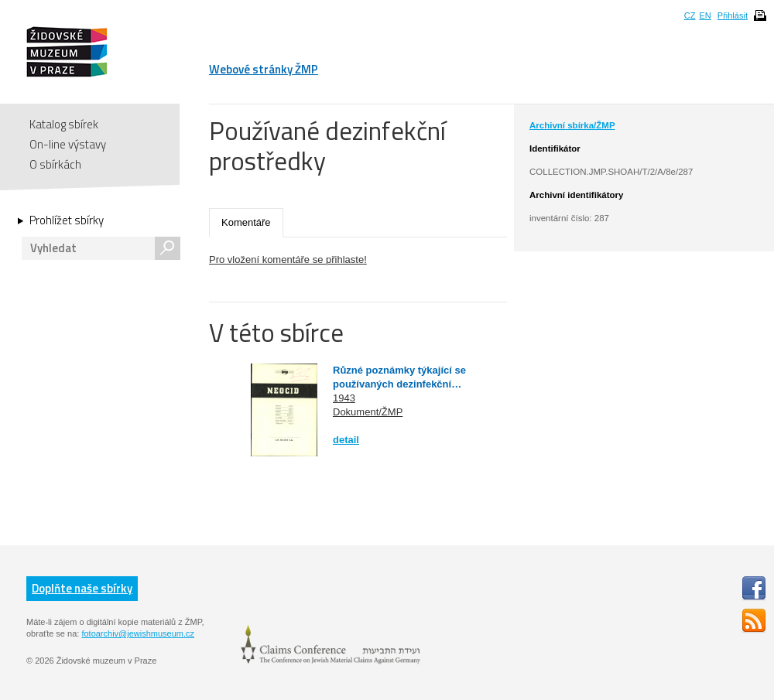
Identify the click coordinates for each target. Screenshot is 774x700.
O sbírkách (55, 164)
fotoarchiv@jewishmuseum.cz (138, 633)
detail (346, 440)
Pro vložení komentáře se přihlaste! (288, 260)
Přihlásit (733, 15)
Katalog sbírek (64, 124)
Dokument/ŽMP (368, 412)
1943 (344, 398)
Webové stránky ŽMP (264, 69)
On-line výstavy (68, 144)
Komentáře (246, 222)
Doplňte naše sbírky (82, 588)
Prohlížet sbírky (67, 220)
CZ (690, 15)
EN (705, 15)
